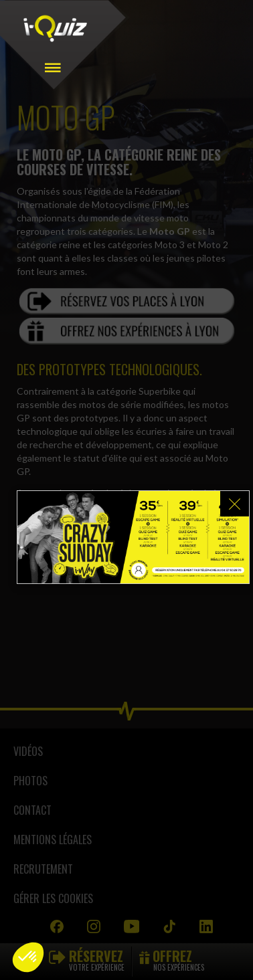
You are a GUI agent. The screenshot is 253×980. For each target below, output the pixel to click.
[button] (28, 957)
